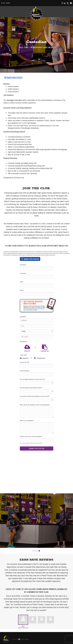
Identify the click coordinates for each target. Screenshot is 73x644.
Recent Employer (25, 371)
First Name (23, 265)
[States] (37, 331)
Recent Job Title (25, 362)
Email (22, 282)
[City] (37, 326)
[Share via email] (71, 3)
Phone (22, 290)
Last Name (23, 273)
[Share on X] (68, 3)
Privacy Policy (29, 310)
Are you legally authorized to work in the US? (33, 379)
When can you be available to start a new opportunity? (35, 405)
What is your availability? (27, 421)
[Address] (37, 320)
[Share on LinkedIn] (65, 3)
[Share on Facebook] (62, 3)
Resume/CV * (24, 342)
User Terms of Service (39, 309)
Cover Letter (23, 355)
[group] (36, 521)
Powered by (20, 639)
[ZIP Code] (37, 337)
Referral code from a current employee (31, 436)
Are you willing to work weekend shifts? (31, 388)
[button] (33, 551)
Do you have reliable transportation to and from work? (35, 396)
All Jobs (5, 3)
